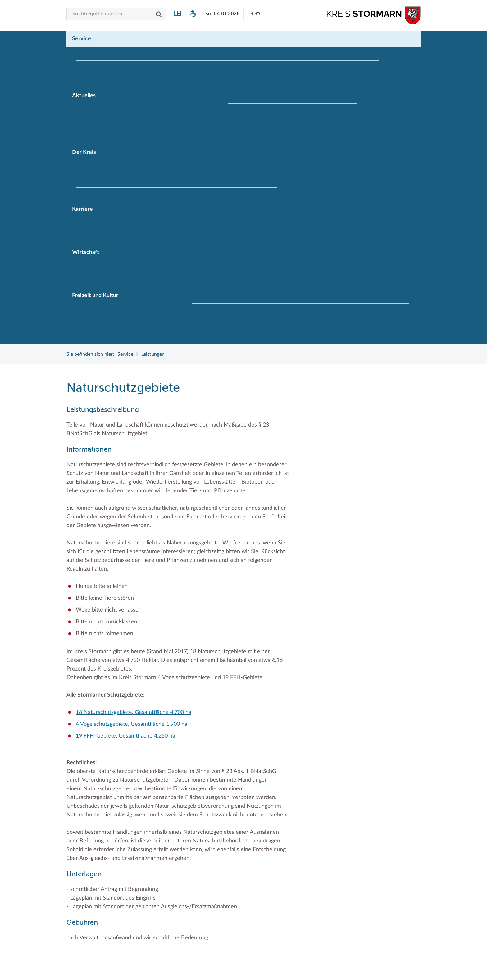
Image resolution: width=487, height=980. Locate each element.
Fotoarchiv (248, 111)
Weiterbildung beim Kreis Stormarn (123, 238)
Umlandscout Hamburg (301, 324)
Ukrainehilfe (98, 138)
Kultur (185, 310)
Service (82, 39)
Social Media (282, 124)
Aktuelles (84, 96)
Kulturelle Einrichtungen (227, 310)
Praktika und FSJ (329, 224)
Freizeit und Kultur (95, 296)
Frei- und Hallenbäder (108, 310)
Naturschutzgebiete (309, 310)
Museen (271, 310)
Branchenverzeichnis (107, 267)
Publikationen (255, 67)
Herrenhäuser (155, 310)
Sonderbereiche (235, 181)
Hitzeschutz (281, 111)
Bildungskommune (208, 110)
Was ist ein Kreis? (202, 195)
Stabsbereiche (276, 181)
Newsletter (201, 124)
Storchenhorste (392, 310)
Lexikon (223, 67)
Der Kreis (84, 152)
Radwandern (353, 310)
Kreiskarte (236, 167)
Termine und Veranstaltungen (205, 324)
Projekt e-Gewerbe (105, 281)
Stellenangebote (322, 124)
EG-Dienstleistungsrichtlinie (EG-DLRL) (180, 267)
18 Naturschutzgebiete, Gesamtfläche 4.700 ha (134, 712)
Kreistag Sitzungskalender (112, 124)
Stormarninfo (363, 124)
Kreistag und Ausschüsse (323, 167)
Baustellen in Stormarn (155, 110)
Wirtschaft (86, 252)
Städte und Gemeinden (325, 181)
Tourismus (256, 324)
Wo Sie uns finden (298, 67)
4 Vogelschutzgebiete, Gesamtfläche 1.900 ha (132, 724)
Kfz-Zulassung (335, 54)
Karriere (82, 209)
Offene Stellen (286, 224)
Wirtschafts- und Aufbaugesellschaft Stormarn (291, 281)
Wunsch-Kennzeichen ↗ (352, 67)
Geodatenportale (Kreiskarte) (280, 54)
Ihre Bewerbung (164, 224)
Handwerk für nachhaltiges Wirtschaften (276, 267)
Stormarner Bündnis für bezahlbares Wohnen (183, 281)
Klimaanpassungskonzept (330, 111)
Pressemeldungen (241, 124)
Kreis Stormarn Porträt (192, 167)
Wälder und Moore (105, 338)
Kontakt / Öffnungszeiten (112, 67)
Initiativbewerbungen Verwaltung (226, 224)
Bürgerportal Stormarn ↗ (112, 53)
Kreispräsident (272, 167)
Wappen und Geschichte (111, 195)
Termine (394, 124)
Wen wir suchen (187, 238)
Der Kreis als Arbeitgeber (111, 224)
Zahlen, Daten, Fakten (253, 195)
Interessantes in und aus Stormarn (121, 167)
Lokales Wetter (165, 124)
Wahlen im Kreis (376, 181)
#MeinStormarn (219, 138)
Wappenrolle (160, 195)
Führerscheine (163, 53)
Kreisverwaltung (167, 181)
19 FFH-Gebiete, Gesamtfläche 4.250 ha (125, 736)
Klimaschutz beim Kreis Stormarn (365, 267)
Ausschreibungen (103, 110)
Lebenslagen (161, 67)
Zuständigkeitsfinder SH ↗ (113, 81)
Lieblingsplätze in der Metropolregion (125, 324)
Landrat (201, 181)
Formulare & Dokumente (213, 53)
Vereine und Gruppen (358, 324)
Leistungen (195, 67)
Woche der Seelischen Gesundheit (157, 138)
